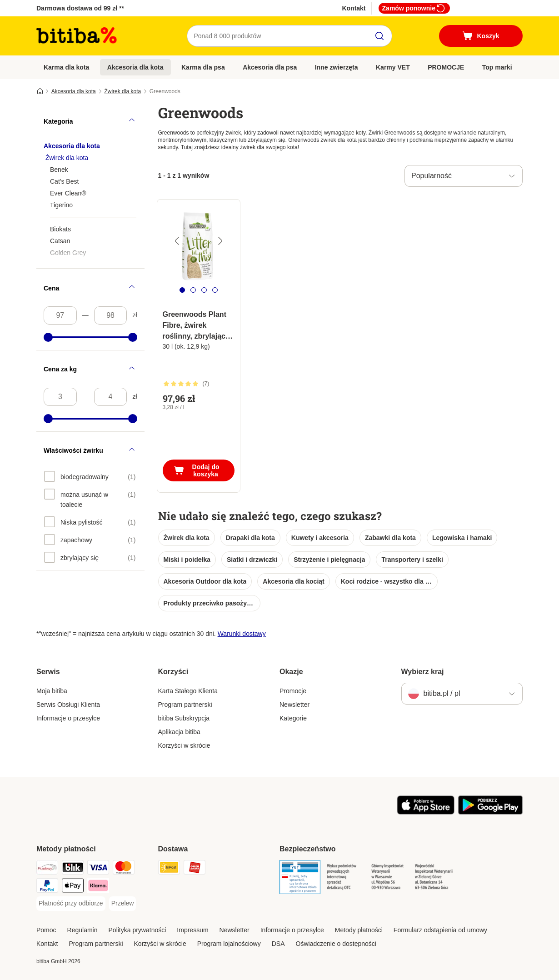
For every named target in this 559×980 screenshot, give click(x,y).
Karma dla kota (66, 67)
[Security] (300, 879)
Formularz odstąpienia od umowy (440, 930)
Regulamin (82, 930)
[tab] (182, 290)
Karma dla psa (203, 67)
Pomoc (46, 930)
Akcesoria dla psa (270, 67)
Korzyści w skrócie (184, 745)
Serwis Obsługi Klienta (68, 705)
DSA (278, 944)
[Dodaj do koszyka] (199, 470)
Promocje (293, 691)
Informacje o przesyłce (68, 718)
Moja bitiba (52, 691)
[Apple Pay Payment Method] (73, 887)
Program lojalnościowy (229, 944)
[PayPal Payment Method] (47, 887)
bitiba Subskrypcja (184, 718)
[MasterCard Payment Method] (124, 869)
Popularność (432, 176)
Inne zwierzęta (337, 67)
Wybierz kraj (423, 672)
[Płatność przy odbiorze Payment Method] (71, 904)
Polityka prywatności (137, 930)
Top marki (497, 67)
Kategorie (293, 718)
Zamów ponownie (414, 8)
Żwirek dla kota (122, 91)
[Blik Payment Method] (73, 869)
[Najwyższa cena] (111, 315)
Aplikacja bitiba (179, 732)
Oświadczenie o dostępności (336, 944)
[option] (90, 476)
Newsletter (294, 705)
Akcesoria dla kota (135, 67)
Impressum (192, 930)
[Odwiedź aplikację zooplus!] (426, 812)
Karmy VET (393, 67)
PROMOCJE (446, 67)
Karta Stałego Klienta (188, 691)
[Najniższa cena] (60, 315)
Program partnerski (185, 705)
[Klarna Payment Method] (98, 887)
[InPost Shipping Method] (169, 869)
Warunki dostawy (242, 634)
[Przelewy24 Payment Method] (47, 869)
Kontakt (354, 8)
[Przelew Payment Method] (123, 904)
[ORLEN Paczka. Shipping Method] (195, 869)
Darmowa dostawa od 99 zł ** (80, 8)
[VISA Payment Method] (98, 869)
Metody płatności (359, 930)
